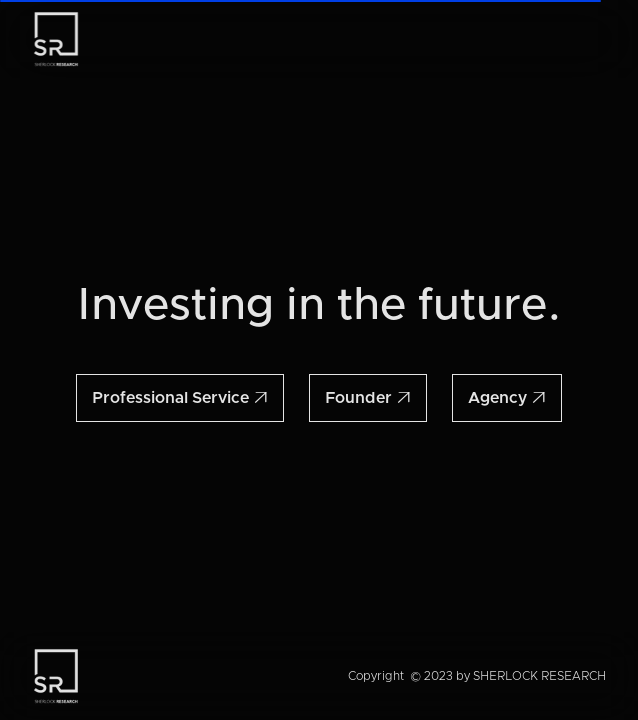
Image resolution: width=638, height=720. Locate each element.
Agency (507, 398)
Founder (368, 398)
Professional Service (180, 398)
